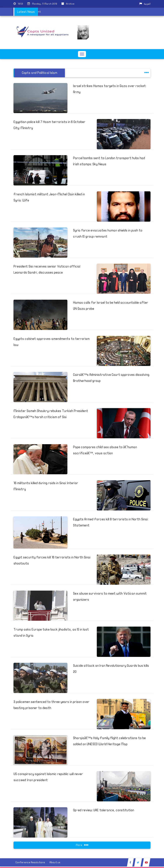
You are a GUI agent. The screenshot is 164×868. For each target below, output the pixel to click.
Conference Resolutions (30, 862)
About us (55, 862)
